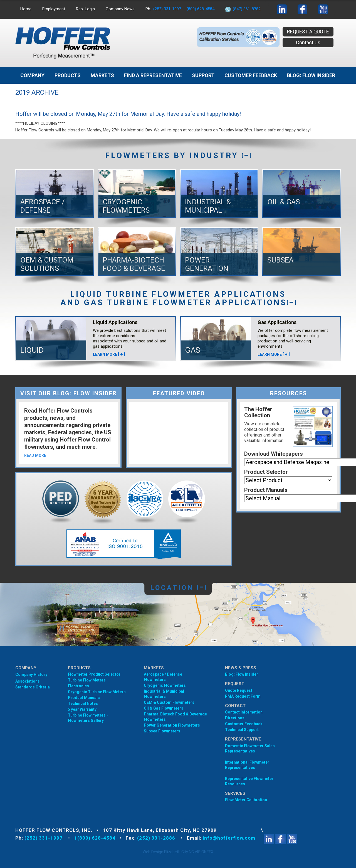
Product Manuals (266, 490)
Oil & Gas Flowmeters (164, 708)
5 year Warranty (82, 709)
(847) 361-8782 (247, 9)
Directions (235, 718)
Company (32, 75)
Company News (120, 9)
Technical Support (242, 730)
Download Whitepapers (274, 454)
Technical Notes (83, 703)
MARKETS (102, 75)
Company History (31, 675)
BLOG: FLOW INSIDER (311, 75)
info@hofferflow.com (229, 838)
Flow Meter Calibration (246, 800)
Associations (28, 681)
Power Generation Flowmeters (172, 725)
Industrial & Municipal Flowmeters (164, 694)
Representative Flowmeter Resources (249, 781)
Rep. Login (85, 9)
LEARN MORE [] (109, 354)
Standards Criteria (33, 687)
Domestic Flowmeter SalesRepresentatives (250, 748)
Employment (54, 9)
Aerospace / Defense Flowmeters (163, 677)
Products (68, 75)
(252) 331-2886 (157, 838)
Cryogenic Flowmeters (165, 685)
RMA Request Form (243, 696)
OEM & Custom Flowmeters (169, 702)
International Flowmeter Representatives (247, 765)
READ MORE (35, 455)
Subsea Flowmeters (162, 731)
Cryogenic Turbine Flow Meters (97, 692)
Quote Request (239, 690)
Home (26, 9)
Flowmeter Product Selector (94, 674)
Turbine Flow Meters (87, 680)
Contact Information (244, 712)
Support (203, 75)
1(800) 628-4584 (95, 838)
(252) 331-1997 (167, 9)
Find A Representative (153, 75)
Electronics (78, 686)
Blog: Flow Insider (242, 674)
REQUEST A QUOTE (308, 32)
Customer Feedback (251, 75)
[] (246, 155)
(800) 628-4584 (201, 9)
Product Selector (266, 472)
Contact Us (308, 42)
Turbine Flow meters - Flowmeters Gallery (88, 718)
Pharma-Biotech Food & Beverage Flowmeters (175, 717)
